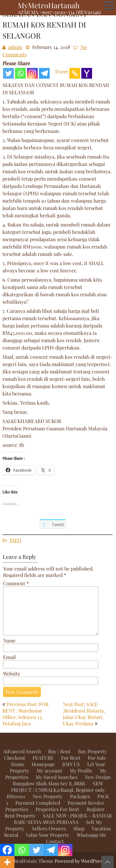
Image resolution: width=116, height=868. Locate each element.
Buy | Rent (59, 751)
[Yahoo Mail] (87, 73)
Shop (79, 828)
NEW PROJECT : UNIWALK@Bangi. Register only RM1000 (56, 790)
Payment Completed (38, 803)
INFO (15, 540)
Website (12, 673)
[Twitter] (8, 73)
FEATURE (43, 758)
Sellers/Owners (49, 828)
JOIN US (71, 764)
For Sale (97, 758)
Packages (80, 796)
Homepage (43, 764)
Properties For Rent (57, 809)
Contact (55, 841)
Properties (17, 809)
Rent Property (20, 816)
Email (10, 657)
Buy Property (92, 751)
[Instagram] (32, 73)
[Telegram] (44, 73)
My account (49, 771)
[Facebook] (7, 850)
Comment (16, 583)
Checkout (15, 758)
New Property (48, 796)
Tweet (61, 71)
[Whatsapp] (20, 73)
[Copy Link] (75, 73)
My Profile (81, 771)
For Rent (71, 758)
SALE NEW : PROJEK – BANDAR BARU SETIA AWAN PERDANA (63, 819)
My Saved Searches (56, 777)
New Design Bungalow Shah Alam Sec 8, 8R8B (62, 780)
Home (18, 764)
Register (96, 809)
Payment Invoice (86, 803)
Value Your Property (48, 835)
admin (15, 47)
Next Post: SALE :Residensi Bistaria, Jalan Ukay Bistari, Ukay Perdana (84, 714)
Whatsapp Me (91, 835)
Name (9, 640)
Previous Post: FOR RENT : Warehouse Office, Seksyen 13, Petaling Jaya (25, 714)
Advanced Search (22, 751)
